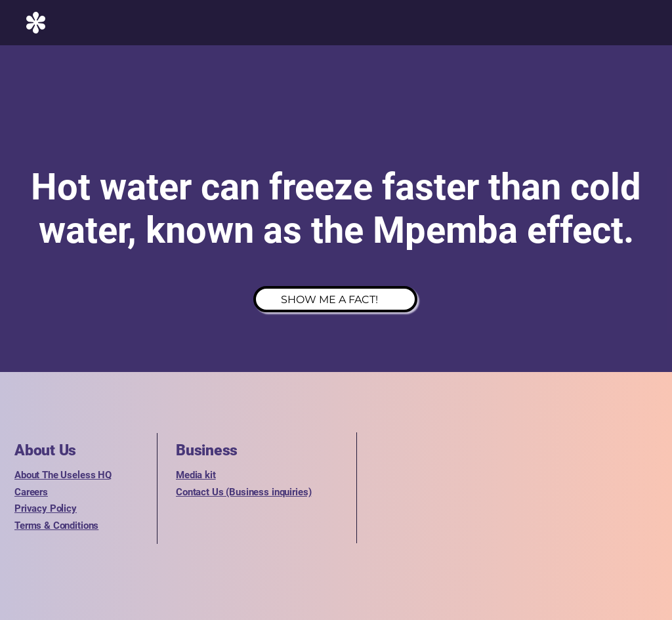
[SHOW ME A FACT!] (335, 299)
